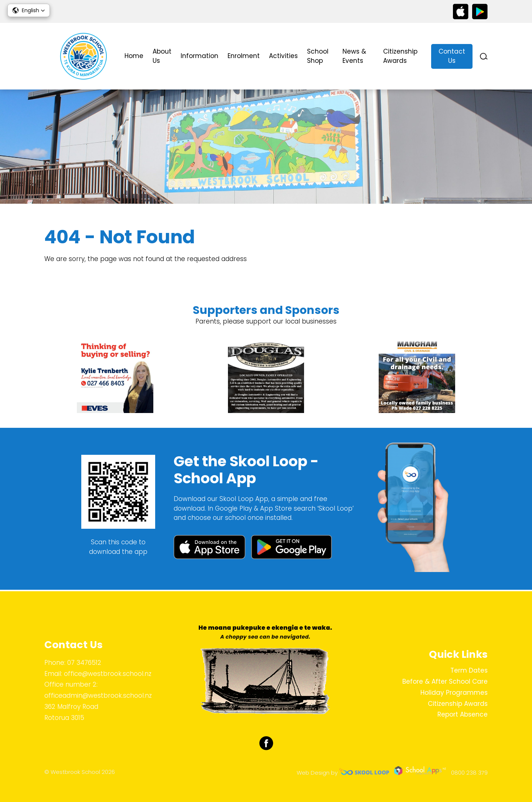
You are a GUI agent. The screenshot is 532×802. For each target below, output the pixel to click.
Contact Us (452, 56)
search (484, 56)
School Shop (318, 56)
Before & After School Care (445, 681)
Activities (283, 56)
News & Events (354, 56)
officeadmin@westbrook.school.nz (98, 696)
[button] (29, 10)
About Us (162, 56)
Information (199, 56)
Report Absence (463, 715)
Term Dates (469, 671)
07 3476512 (84, 663)
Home (134, 56)
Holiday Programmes (454, 693)
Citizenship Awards (400, 56)
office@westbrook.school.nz (108, 674)
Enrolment (244, 56)
